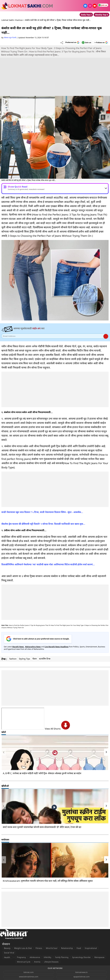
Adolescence (35, 957)
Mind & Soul (52, 948)
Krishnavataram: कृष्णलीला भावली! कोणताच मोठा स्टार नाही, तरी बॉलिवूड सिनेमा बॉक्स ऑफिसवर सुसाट (48, 881)
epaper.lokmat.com (82, 977)
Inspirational (91, 948)
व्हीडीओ (5, 786)
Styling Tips (24, 659)
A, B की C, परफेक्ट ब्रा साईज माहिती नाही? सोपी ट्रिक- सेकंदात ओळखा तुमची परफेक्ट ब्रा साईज (42, 773)
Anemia (37, 962)
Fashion (19, 20)
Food (79, 948)
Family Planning (62, 957)
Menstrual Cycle (24, 962)
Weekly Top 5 (101, 15)
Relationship (67, 948)
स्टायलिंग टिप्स (45, 659)
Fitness (39, 948)
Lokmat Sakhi (8, 20)
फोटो (4, 732)
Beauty (7, 948)
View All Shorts (57, 729)
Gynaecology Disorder (81, 957)
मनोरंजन (5, 840)
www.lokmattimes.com (29, 977)
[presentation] (4, 752)
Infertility (48, 957)
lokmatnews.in (81, 972)
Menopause (99, 957)
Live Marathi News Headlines (56, 647)
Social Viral (9, 953)
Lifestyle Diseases (51, 962)
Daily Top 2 (86, 15)
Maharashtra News (33, 647)
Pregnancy (21, 957)
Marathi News (18, 647)
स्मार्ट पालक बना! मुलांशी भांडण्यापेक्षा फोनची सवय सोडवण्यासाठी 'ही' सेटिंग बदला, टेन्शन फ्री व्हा (42, 827)
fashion (13, 659)
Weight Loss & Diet (23, 948)
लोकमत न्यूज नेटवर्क (10, 38)
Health (7, 957)
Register (106, 336)
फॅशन (35, 659)
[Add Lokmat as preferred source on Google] (72, 42)
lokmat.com (29, 972)
